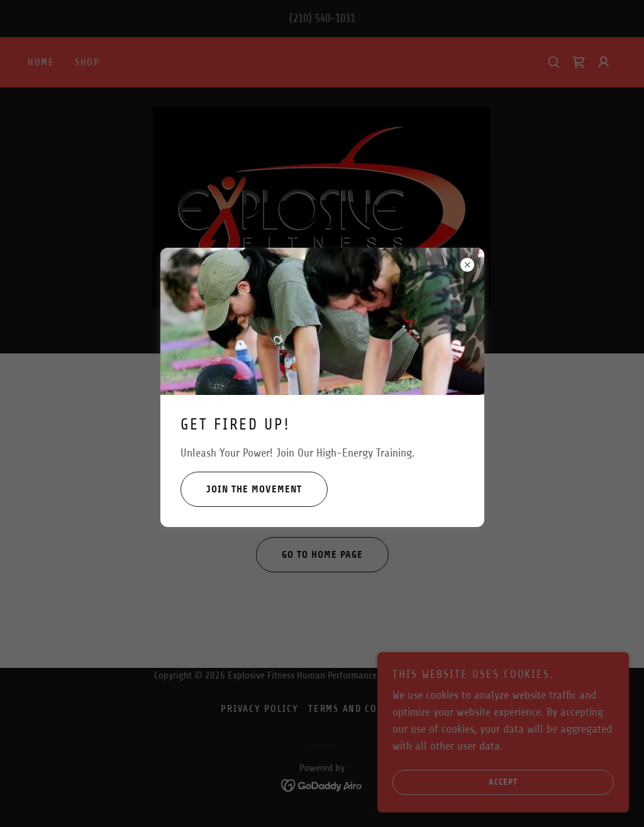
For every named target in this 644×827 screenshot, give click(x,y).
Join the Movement (241, 489)
